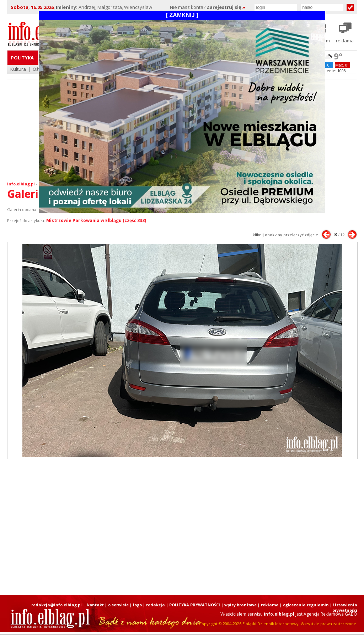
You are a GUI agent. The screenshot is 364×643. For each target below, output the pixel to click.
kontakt (95, 605)
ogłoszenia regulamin (306, 605)
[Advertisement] (182, 527)
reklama (270, 605)
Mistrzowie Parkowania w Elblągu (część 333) (96, 220)
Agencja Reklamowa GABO (330, 614)
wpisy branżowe (240, 605)
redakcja (156, 605)
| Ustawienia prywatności (344, 607)
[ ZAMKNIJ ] (182, 15)
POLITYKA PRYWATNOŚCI (195, 605)
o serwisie (118, 605)
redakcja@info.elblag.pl (57, 605)
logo (137, 605)
